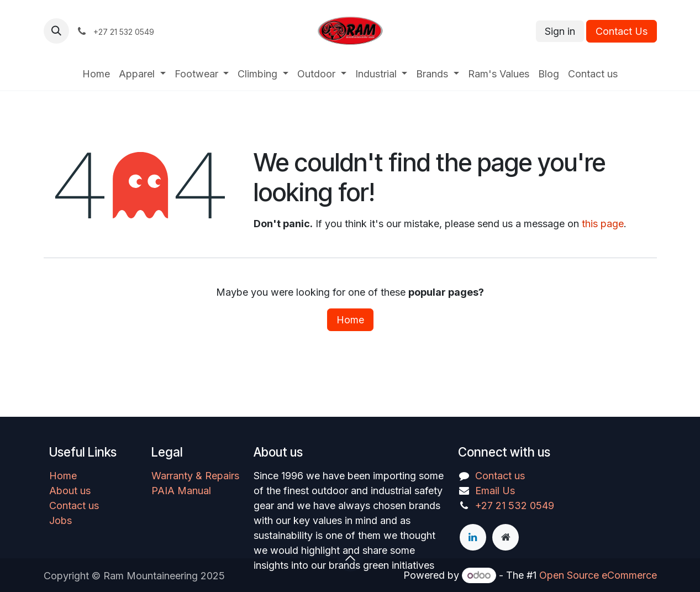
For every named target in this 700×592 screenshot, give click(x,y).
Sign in (560, 31)
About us (70, 491)
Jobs (60, 520)
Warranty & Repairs (195, 476)
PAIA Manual (181, 491)
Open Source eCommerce (598, 575)
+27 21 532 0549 (515, 505)
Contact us (74, 505)
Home (350, 320)
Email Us (495, 491)
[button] (56, 31)
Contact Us (622, 31)
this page (603, 224)
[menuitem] (96, 74)
